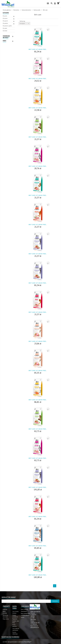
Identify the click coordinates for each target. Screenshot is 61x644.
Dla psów (5, 16)
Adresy (23, 617)
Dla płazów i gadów (7, 26)
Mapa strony (6, 619)
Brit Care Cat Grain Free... (38, 49)
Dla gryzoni (5, 21)
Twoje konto (25, 606)
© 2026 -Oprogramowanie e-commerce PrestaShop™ (17, 642)
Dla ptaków (5, 23)
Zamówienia (24, 611)
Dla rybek (5, 28)
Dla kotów (5, 18)
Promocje (5, 609)
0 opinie (39, 46)
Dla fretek (5, 31)
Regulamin (15, 619)
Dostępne (25, 24)
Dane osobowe (25, 609)
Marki (4, 41)
